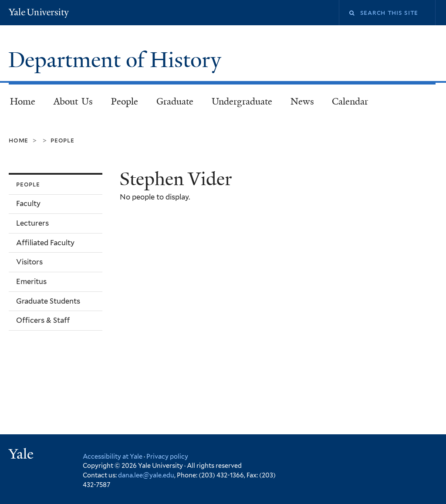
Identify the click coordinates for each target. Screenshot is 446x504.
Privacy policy (167, 456)
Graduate (175, 101)
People (125, 101)
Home (23, 101)
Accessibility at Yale (113, 456)
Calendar (350, 101)
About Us (73, 101)
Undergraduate (242, 101)
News (302, 101)
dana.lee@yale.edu (146, 475)
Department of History (117, 60)
